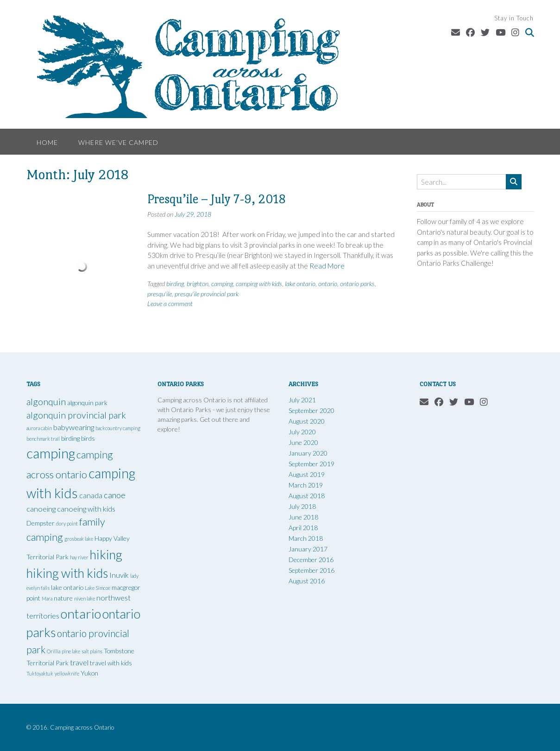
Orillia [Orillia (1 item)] (53, 651)
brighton (198, 284)
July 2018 (302, 506)
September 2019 (311, 464)
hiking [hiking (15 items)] (106, 554)
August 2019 (307, 474)
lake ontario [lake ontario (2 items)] (67, 587)
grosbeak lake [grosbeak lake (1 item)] (79, 539)
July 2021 (302, 400)
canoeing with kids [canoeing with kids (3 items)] (86, 509)
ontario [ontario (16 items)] (81, 613)
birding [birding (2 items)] (70, 438)
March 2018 (306, 538)
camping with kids (259, 284)
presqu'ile (160, 294)
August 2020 (307, 421)
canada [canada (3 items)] (91, 495)
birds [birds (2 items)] (88, 438)
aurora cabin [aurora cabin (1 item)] (39, 428)
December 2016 (311, 560)
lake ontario (300, 284)
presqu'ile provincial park (207, 294)
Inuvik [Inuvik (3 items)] (119, 575)
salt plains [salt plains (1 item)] (92, 651)
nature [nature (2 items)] (63, 598)
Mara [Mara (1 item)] (47, 598)
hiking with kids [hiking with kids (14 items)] (67, 573)
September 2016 (311, 570)
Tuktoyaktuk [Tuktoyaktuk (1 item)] (40, 673)
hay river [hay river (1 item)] (79, 557)
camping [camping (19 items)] (51, 453)
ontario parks (357, 284)
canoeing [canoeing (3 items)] (41, 509)
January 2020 (308, 453)
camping (222, 284)
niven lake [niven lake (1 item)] (85, 598)
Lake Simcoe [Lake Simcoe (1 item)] (98, 588)
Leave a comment (170, 304)
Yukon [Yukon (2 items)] (89, 673)
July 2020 (302, 432)
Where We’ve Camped (118, 142)
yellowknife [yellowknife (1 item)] (67, 673)
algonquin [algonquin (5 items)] (46, 402)
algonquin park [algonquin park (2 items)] (87, 403)
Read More (327, 266)
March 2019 (306, 485)
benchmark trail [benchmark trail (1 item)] (43, 439)
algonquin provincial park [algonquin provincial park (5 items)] (76, 415)
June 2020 (303, 442)
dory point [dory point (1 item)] (67, 523)
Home (47, 142)
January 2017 (308, 549)
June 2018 (303, 517)
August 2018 (307, 496)
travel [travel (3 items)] (79, 662)
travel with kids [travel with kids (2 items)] (111, 663)
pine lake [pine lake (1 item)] (71, 651)
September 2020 (311, 410)
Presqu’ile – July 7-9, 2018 (217, 199)
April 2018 (303, 528)
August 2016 (307, 581)
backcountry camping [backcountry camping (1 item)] (118, 428)
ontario (328, 284)
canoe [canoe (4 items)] (115, 495)
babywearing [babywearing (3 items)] (74, 427)
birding (175, 284)
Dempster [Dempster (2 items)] (41, 523)
